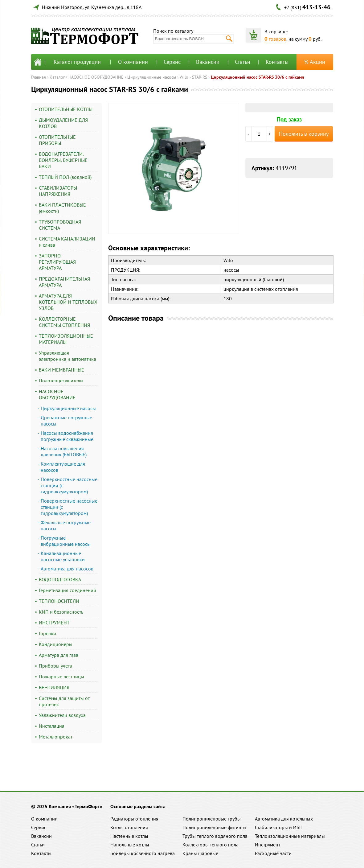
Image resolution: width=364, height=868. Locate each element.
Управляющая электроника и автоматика (67, 356)
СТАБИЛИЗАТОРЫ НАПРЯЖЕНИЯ (58, 191)
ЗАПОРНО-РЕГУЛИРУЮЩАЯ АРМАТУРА (57, 262)
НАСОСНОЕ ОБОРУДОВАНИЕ (96, 77)
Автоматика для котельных (284, 819)
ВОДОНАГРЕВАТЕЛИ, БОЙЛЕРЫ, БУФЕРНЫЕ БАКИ (63, 160)
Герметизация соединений (67, 590)
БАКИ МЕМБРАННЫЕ (61, 370)
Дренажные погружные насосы (66, 421)
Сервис (172, 62)
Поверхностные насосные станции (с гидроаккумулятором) (69, 485)
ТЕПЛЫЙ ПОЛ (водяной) (65, 177)
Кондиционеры (56, 644)
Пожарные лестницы (61, 677)
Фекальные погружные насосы (66, 525)
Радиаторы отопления (134, 819)
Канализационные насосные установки (63, 556)
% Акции (315, 62)
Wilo (184, 77)
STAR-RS (200, 77)
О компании (133, 62)
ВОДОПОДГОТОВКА (60, 579)
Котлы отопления (129, 827)
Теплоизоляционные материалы (290, 836)
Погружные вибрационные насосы (66, 541)
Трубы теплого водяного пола (215, 836)
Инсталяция (52, 726)
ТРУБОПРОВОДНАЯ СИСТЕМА (60, 225)
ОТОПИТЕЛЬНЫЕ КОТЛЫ (66, 109)
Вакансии (208, 62)
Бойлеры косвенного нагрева (143, 853)
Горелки (47, 633)
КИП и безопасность (61, 612)
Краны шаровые (200, 853)
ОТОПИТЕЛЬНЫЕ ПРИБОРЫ (57, 140)
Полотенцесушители (61, 381)
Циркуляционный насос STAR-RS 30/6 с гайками (258, 77)
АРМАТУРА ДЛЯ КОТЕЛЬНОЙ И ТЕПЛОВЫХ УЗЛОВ (68, 302)
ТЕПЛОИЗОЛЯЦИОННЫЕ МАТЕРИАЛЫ (66, 339)
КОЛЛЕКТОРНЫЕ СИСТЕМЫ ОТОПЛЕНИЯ (64, 322)
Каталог (57, 77)
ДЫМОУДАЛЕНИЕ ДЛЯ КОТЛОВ (63, 123)
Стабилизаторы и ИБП (279, 827)
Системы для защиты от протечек (64, 701)
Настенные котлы (129, 836)
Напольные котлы (130, 845)
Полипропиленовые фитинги (214, 827)
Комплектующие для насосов (63, 467)
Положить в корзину (304, 134)
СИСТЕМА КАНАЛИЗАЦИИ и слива (67, 242)
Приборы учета (55, 666)
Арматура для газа (59, 655)
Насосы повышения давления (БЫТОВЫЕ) (64, 451)
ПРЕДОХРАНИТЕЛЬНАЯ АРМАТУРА (64, 282)
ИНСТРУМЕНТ (54, 623)
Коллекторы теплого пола (211, 845)
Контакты (277, 62)
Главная (39, 77)
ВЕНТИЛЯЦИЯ (54, 687)
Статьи (243, 62)
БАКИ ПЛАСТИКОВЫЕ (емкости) (62, 208)
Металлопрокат (56, 737)
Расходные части (273, 853)
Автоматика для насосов (67, 569)
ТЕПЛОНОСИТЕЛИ (59, 601)
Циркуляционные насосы (152, 77)
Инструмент (268, 845)
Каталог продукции (77, 62)
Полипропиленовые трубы (212, 819)
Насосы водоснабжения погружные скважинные (67, 436)
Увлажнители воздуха (62, 715)
